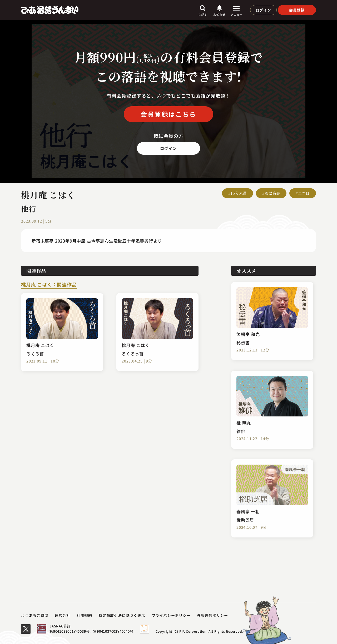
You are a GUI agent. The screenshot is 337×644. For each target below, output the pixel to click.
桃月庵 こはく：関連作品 (49, 285)
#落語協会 (271, 193)
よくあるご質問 (35, 615)
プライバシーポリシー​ (171, 615)
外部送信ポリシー (212, 615)
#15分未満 (237, 193)
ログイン (263, 10)
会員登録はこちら (168, 114)
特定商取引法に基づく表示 (122, 615)
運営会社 (63, 615)
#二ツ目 (303, 193)
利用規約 (84, 615)
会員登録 (297, 10)
